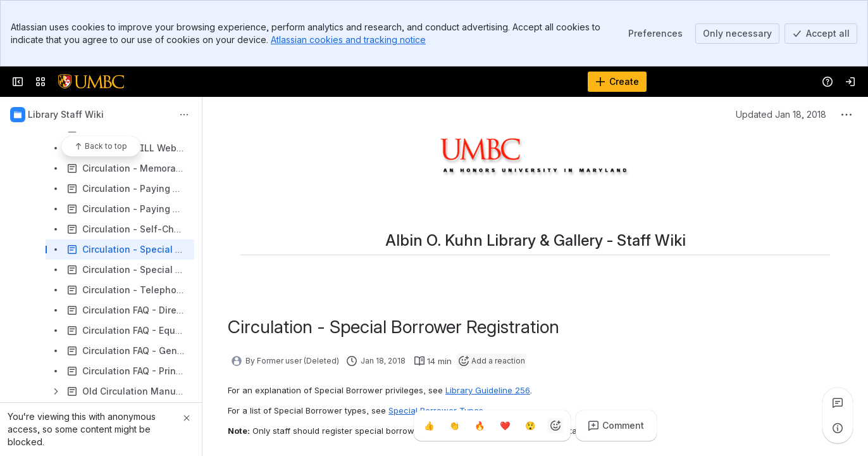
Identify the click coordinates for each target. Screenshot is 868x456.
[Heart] (505, 426)
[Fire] (480, 426)
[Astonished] (530, 426)
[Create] (617, 82)
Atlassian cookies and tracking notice (348, 40)
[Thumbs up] (429, 426)
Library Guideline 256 (488, 390)
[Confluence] (91, 82)
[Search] (402, 82)
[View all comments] (838, 403)
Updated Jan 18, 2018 (781, 114)
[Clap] (454, 426)
